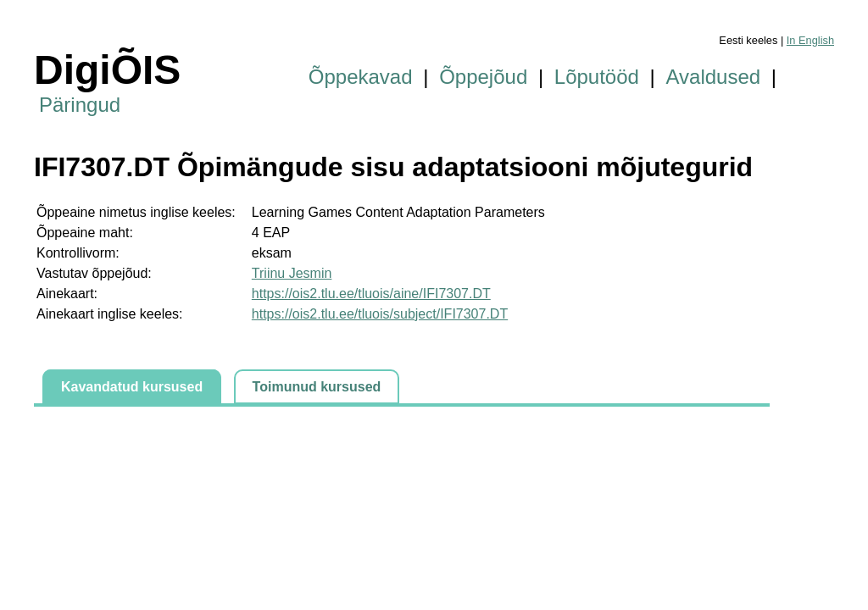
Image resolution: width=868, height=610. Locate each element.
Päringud (80, 105)
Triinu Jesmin (292, 273)
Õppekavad (361, 77)
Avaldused (714, 77)
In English (810, 40)
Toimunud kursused (317, 387)
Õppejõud (483, 77)
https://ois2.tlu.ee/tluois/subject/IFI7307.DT (380, 314)
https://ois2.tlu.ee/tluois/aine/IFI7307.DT (371, 294)
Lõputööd (597, 77)
